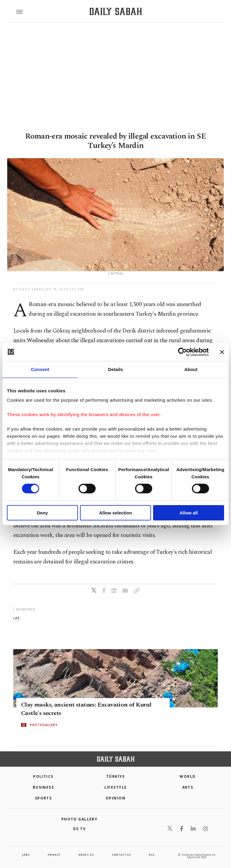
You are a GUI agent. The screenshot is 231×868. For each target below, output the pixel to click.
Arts (188, 787)
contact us (121, 855)
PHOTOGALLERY (44, 725)
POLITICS (43, 776)
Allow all (189, 513)
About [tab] (191, 369)
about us (86, 855)
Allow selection (115, 513)
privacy (54, 855)
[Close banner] (222, 352)
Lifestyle (116, 787)
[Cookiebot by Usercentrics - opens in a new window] (182, 352)
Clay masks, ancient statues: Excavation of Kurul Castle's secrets (86, 709)
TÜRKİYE (115, 776)
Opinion (115, 798)
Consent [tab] (40, 369)
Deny (42, 513)
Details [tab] (115, 369)
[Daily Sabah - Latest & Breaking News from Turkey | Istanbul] (116, 12)
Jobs (26, 855)
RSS (152, 855)
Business (43, 787)
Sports (43, 798)
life (16, 618)
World (188, 776)
